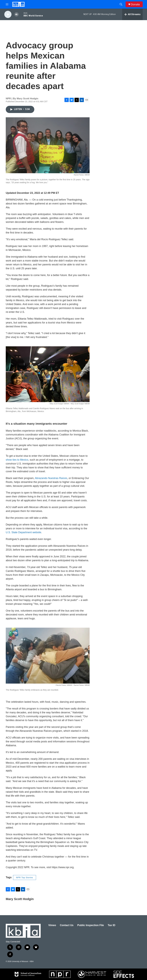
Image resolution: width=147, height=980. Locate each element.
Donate (135, 4)
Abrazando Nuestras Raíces (51, 478)
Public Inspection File (91, 925)
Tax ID (111, 925)
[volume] (17, 14)
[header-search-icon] (121, 4)
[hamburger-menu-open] (7, 4)
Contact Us (67, 925)
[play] (8, 14)
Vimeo (52, 925)
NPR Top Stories (25, 878)
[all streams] (132, 14)
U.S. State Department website (23, 532)
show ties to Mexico (17, 460)
